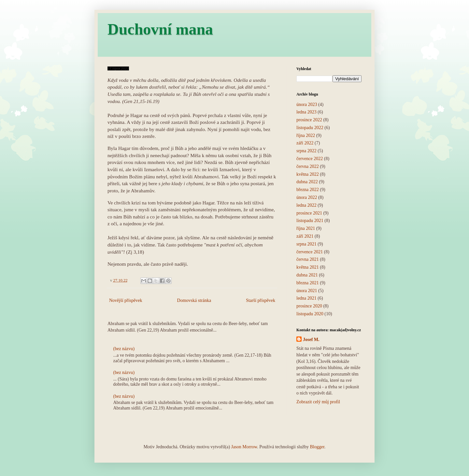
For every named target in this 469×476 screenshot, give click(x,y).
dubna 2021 (307, 275)
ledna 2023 (306, 112)
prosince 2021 (309, 213)
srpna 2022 (306, 151)
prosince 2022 (309, 120)
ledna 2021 (306, 298)
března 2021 (308, 283)
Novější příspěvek (126, 300)
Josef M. (311, 340)
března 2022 (308, 190)
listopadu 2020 (310, 314)
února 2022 (307, 197)
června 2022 (308, 166)
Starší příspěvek (261, 300)
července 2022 (310, 159)
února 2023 (307, 104)
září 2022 (305, 143)
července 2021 (310, 252)
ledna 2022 (306, 205)
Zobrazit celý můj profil (318, 402)
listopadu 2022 (310, 128)
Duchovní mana (160, 29)
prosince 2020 (309, 306)
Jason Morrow (244, 447)
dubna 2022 (307, 182)
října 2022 (306, 135)
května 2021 (308, 267)
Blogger (317, 447)
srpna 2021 (306, 244)
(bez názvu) (124, 349)
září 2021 (305, 236)
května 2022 (308, 174)
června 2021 (308, 259)
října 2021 (306, 228)
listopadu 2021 (310, 221)
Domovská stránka (194, 300)
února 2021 (307, 291)
